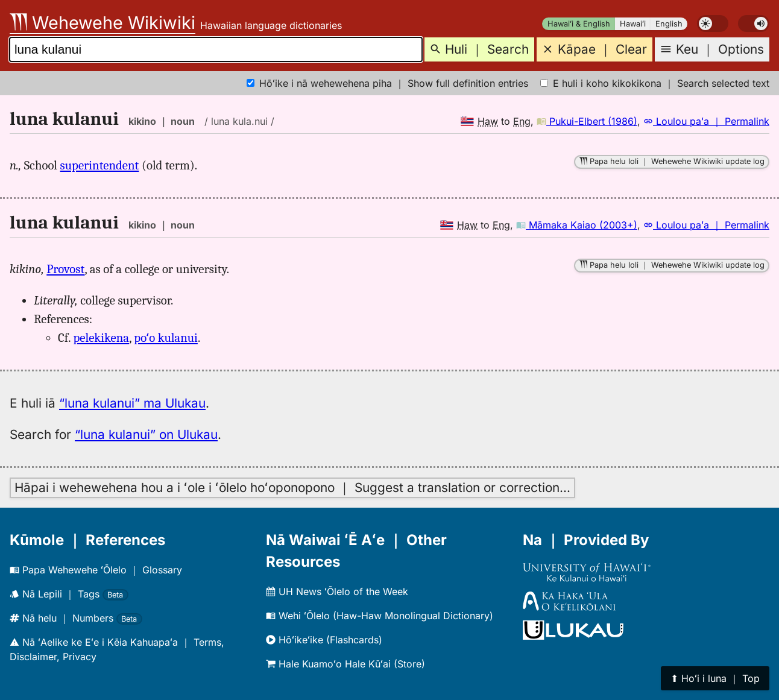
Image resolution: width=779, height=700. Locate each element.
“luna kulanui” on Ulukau (146, 434)
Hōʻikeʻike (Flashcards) (324, 640)
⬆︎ (715, 678)
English (669, 24)
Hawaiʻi (633, 24)
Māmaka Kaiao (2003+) (577, 225)
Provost (65, 269)
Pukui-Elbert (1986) (587, 121)
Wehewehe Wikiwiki (102, 23)
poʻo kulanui (166, 338)
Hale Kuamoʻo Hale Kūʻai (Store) (345, 664)
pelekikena (102, 338)
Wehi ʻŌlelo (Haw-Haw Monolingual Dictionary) (380, 616)
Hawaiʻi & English (579, 24)
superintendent (100, 165)
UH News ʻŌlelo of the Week (337, 591)
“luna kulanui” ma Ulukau (132, 403)
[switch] (713, 24)
